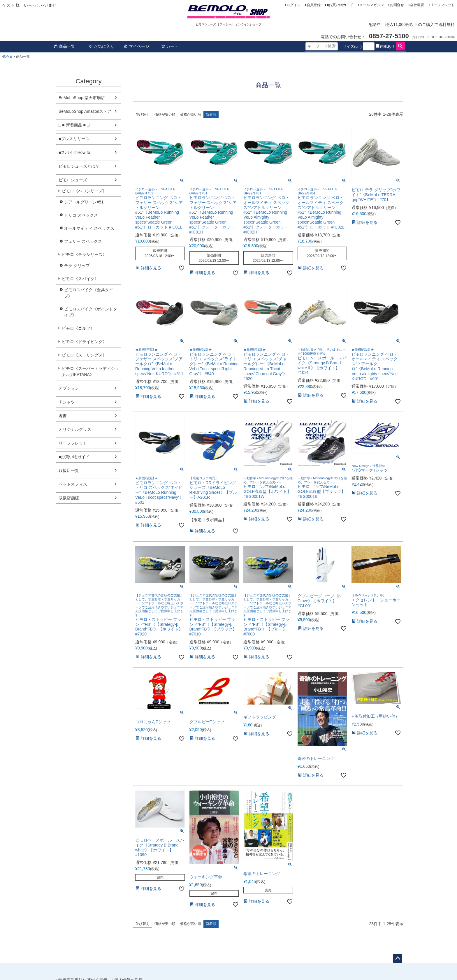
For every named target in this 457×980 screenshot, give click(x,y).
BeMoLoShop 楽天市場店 (82, 98)
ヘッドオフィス (73, 484)
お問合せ (397, 5)
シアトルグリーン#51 (84, 202)
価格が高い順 (191, 115)
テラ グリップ (77, 266)
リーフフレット (442, 5)
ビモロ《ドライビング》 (84, 342)
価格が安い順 (165, 115)
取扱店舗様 (69, 498)
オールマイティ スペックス (89, 228)
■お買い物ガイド (340, 5)
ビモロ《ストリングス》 (84, 355)
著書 (63, 416)
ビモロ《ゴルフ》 (78, 328)
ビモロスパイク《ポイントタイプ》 (91, 312)
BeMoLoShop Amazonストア (85, 111)
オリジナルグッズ (75, 429)
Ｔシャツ (67, 402)
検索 (400, 46)
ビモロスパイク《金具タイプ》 (89, 293)
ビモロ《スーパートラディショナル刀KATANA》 (90, 372)
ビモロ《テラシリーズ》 (84, 254)
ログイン (293, 5)
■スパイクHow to (74, 152)
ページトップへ (398, 958)
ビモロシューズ (73, 180)
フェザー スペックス (83, 241)
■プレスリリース (74, 139)
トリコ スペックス (81, 215)
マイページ (136, 46)
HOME (7, 57)
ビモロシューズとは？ (79, 166)
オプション (69, 388)
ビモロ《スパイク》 (80, 279)
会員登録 (314, 5)
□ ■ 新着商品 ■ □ (74, 125)
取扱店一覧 (69, 470)
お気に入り (101, 46)
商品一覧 (64, 46)
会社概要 (417, 5)
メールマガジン (372, 5)
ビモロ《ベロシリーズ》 (84, 191)
